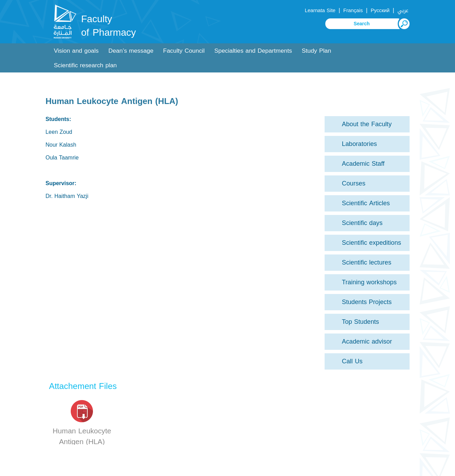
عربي (403, 10)
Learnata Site (320, 10)
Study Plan (316, 51)
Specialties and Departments (253, 51)
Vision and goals (76, 51)
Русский (380, 10)
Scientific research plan (85, 65)
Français (353, 10)
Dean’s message (131, 51)
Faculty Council (184, 51)
